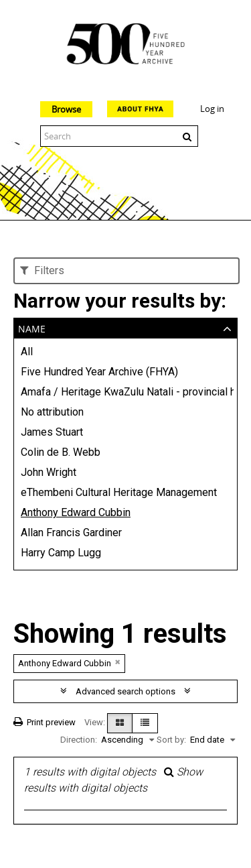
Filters (42, 270)
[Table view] (145, 723)
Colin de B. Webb (61, 452)
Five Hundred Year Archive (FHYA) (99, 372)
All (27, 352)
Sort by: (171, 740)
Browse (66, 109)
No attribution (52, 412)
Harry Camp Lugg (61, 553)
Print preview (45, 722)
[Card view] (120, 723)
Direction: (79, 740)
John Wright (49, 472)
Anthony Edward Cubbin (76, 512)
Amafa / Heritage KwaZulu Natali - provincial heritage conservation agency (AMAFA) (125, 392)
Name (32, 327)
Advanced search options (125, 691)
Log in (212, 109)
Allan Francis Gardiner (71, 533)
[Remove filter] (118, 662)
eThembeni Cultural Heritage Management (119, 492)
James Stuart (52, 432)
